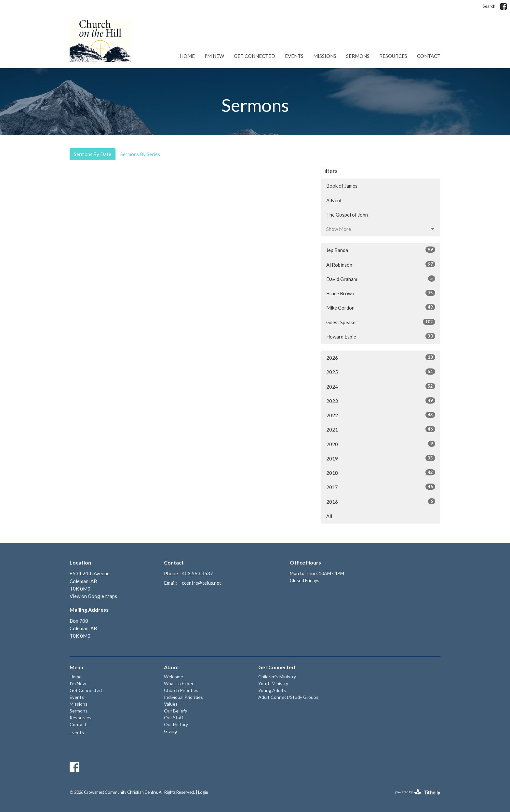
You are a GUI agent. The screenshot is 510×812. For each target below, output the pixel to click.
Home (187, 56)
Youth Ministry (273, 683)
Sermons (358, 56)
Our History (176, 724)
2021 (381, 429)
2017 (381, 487)
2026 (381, 357)
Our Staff (174, 718)
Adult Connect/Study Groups (288, 697)
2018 (381, 473)
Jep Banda (381, 250)
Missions (325, 56)
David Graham (381, 279)
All (329, 516)
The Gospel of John (347, 215)
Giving (170, 731)
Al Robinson (381, 264)
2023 (381, 401)
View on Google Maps (93, 596)
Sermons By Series (140, 154)
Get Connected (255, 56)
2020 (381, 444)
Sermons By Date (93, 154)
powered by (418, 792)
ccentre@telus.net (201, 583)
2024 (381, 386)
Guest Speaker (381, 322)
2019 (381, 458)
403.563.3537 (197, 573)
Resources (393, 56)
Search (489, 6)
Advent (334, 200)
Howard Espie (381, 336)
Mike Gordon (381, 307)
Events (294, 56)
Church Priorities (181, 690)
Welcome (174, 677)
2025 (381, 372)
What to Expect (180, 683)
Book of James (342, 186)
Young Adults (272, 690)
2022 (381, 415)
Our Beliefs (175, 711)
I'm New (214, 56)
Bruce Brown (381, 293)
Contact (429, 56)
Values (171, 704)
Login (203, 792)
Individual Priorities (183, 697)
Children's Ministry (277, 677)
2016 (381, 501)
